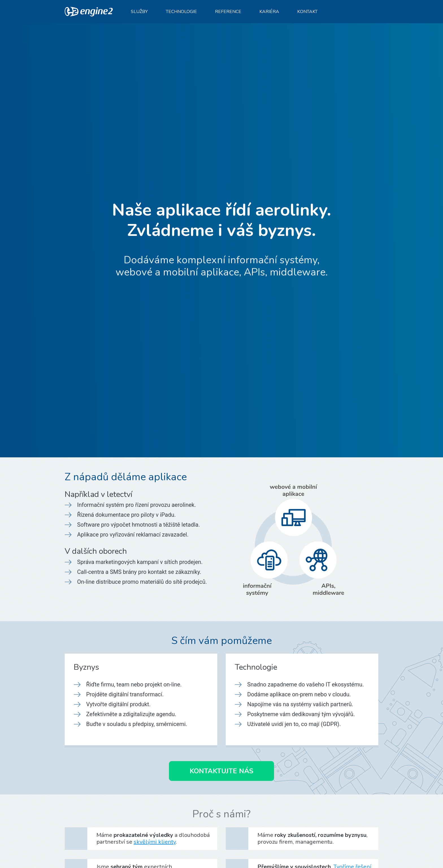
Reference (228, 12)
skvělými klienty (155, 842)
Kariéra (269, 12)
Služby (139, 12)
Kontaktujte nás (221, 771)
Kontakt (307, 12)
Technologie (181, 12)
